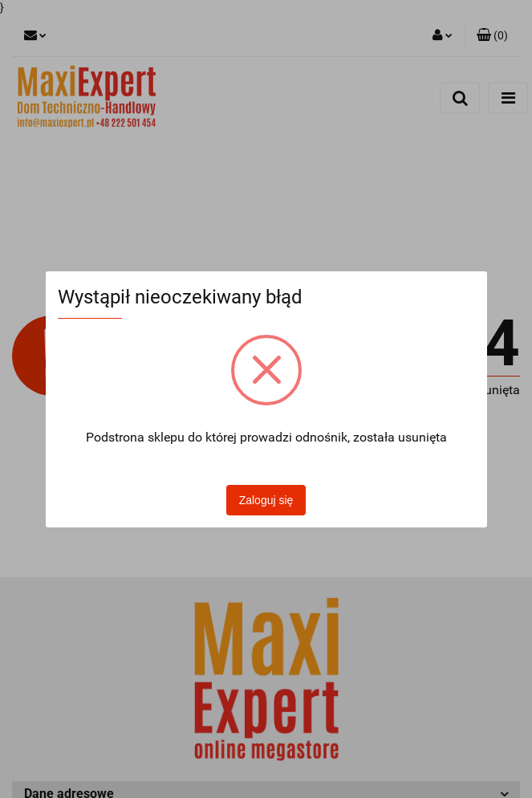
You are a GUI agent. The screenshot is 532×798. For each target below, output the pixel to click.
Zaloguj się (266, 500)
